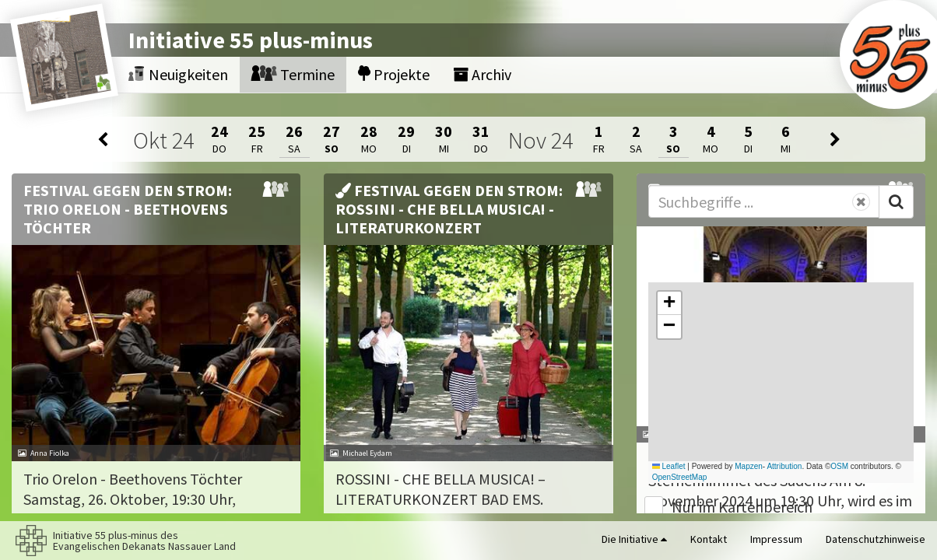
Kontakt (709, 539)
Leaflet (669, 466)
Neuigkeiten (178, 74)
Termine (293, 74)
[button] (669, 303)
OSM (839, 466)
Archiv (482, 74)
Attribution (784, 466)
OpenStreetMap (680, 477)
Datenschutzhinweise (876, 539)
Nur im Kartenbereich (742, 507)
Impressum (776, 539)
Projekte (394, 74)
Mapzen (749, 466)
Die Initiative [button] (634, 539)
